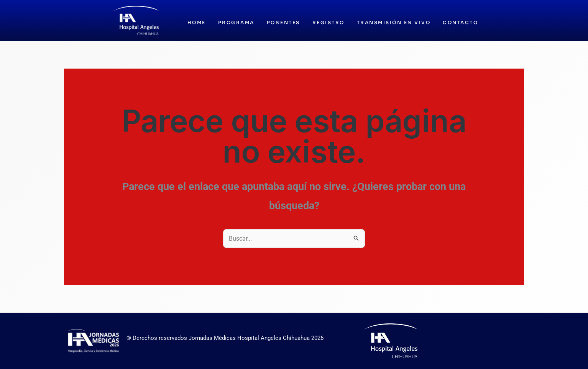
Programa (236, 22)
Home (197, 22)
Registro (328, 22)
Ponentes (283, 22)
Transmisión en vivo (394, 22)
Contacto (460, 22)
